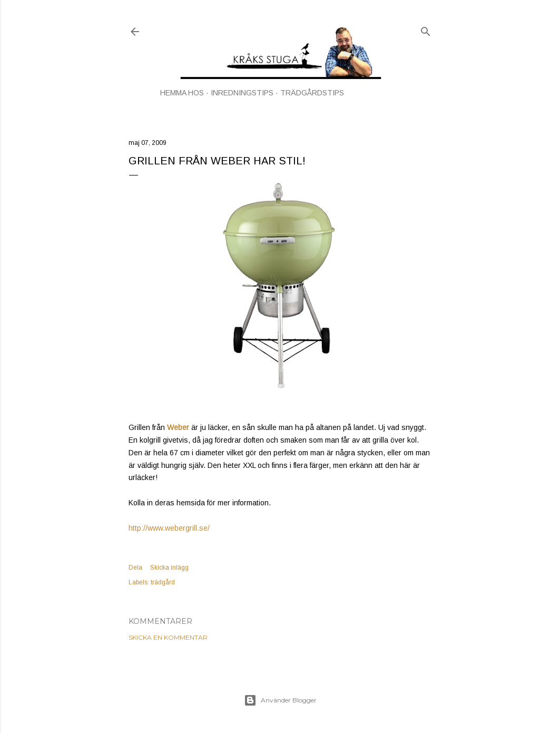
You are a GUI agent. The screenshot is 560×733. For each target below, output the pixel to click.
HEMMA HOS (182, 93)
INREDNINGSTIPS (242, 93)
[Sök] (426, 29)
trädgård (163, 582)
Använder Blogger (280, 700)
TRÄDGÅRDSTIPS (312, 93)
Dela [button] (135, 568)
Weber (178, 427)
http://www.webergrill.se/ (169, 528)
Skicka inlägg (169, 568)
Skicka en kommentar (168, 637)
